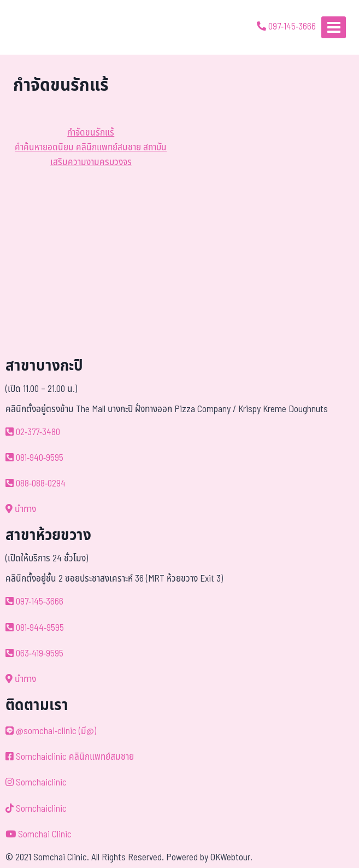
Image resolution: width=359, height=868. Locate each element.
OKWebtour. (231, 858)
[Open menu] (334, 27)
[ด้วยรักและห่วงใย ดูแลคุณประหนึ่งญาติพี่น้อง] (40, 27)
